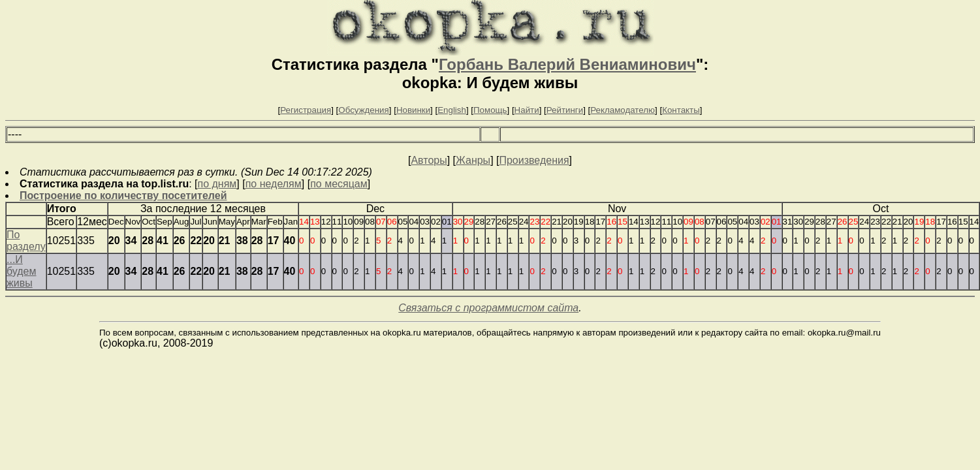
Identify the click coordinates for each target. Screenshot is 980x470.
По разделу (26, 241)
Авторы (429, 160)
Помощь (490, 110)
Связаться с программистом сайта (488, 308)
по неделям (274, 184)
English (452, 110)
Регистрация (306, 110)
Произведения (534, 160)
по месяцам (339, 184)
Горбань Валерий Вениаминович (567, 64)
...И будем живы (22, 271)
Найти (527, 110)
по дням (217, 184)
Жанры (473, 160)
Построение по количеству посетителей (123, 196)
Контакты (681, 110)
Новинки (413, 110)
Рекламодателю (623, 110)
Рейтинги (565, 110)
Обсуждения (363, 110)
